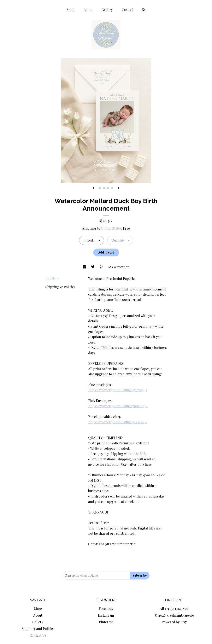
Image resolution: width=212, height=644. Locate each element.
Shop (71, 10)
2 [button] (104, 188)
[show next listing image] (119, 189)
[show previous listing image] (93, 189)
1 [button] (100, 188)
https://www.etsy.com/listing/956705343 (118, 390)
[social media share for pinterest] (102, 267)
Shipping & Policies (60, 287)
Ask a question (119, 267)
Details (52, 278)
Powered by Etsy (174, 622)
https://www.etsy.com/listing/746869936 (118, 406)
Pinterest (106, 622)
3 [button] (108, 188)
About (88, 10)
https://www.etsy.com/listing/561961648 (118, 422)
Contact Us (38, 635)
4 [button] (112, 188)
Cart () (127, 10)
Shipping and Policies (38, 629)
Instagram (106, 615)
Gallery (107, 10)
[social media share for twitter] (93, 267)
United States (111, 228)
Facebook (106, 608)
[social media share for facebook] (85, 267)
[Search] (144, 10)
